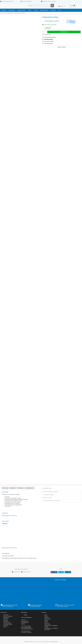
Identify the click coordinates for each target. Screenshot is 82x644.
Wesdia (56, 642)
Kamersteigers (12, 10)
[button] (61, 492)
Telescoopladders (11, 13)
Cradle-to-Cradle (47, 619)
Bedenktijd (5, 619)
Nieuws (46, 615)
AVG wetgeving (6, 618)
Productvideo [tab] (20, 488)
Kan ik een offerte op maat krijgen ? (51, 492)
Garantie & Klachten (7, 623)
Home (2, 13)
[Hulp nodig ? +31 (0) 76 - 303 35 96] (42, 1)
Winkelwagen (6, 615)
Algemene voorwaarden (8, 616)
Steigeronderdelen (21, 10)
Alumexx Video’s (47, 624)
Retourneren (6, 620)
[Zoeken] (52, 6)
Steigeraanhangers (44, 10)
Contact (5, 627)
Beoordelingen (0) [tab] (29, 488)
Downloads (47, 623)
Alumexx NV (47, 618)
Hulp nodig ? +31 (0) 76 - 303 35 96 (49, 1)
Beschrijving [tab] (5, 488)
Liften (60, 10)
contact (11, 516)
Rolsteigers (4, 10)
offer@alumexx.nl (27, 631)
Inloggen (26, 615)
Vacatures (46, 620)
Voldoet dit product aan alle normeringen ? (52, 501)
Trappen (30, 10)
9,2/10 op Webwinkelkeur (27, 1)
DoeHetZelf (53, 10)
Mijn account (6, 626)
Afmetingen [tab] (13, 488)
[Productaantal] (44, 32)
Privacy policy (6, 622)
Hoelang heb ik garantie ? (49, 495)
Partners (46, 622)
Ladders (36, 10)
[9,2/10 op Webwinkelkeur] (21, 1)
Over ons (46, 616)
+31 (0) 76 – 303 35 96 (27, 633)
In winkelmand (64, 32)
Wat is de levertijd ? (48, 498)
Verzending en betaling (8, 624)
